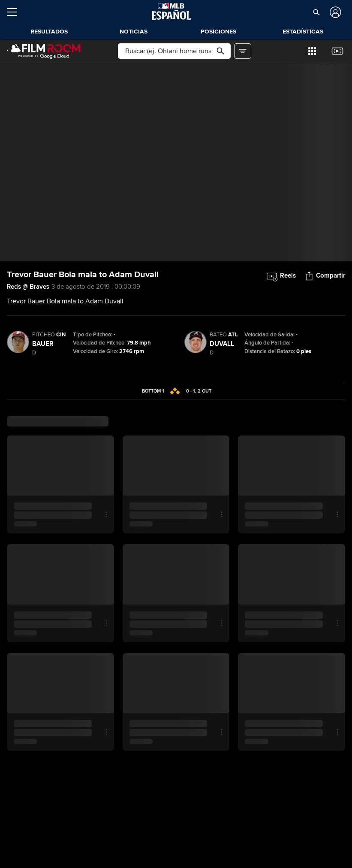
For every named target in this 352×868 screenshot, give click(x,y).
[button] (316, 12)
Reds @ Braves (28, 287)
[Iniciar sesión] (335, 12)
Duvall (222, 344)
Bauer (43, 344)
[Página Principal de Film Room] (44, 51)
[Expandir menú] (15, 12)
